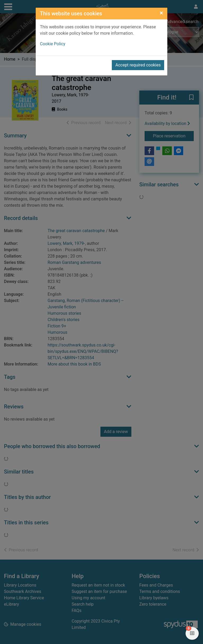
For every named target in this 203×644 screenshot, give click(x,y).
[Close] (161, 13)
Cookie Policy (53, 44)
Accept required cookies (138, 65)
